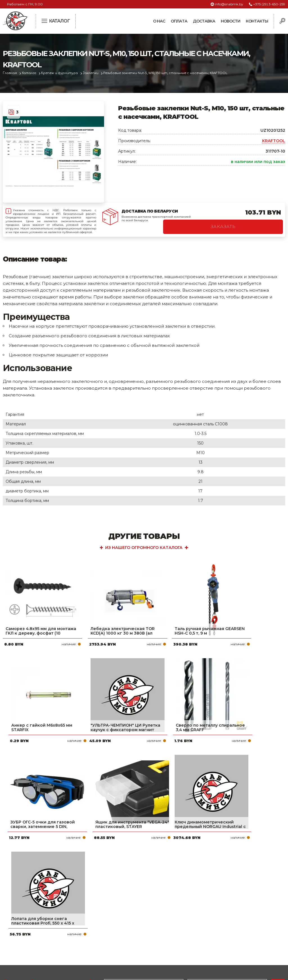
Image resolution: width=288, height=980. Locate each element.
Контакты (257, 21)
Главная (10, 73)
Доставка (204, 21)
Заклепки (93, 73)
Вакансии (118, 943)
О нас (159, 21)
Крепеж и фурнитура (61, 73)
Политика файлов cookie (27, 935)
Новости (230, 21)
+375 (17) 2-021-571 (226, 907)
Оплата (179, 21)
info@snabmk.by (229, 4)
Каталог (30, 73)
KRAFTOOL (274, 141)
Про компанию (124, 898)
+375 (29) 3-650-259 (269, 4)
